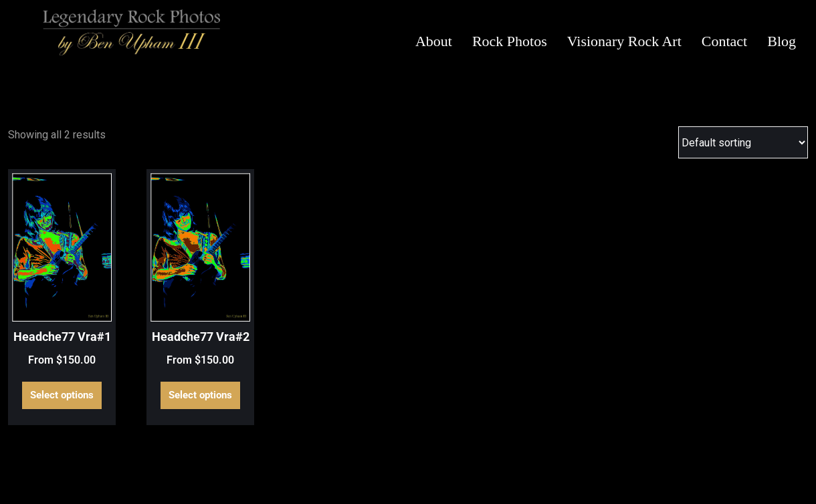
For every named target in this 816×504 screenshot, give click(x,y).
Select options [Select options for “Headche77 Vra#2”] (200, 395)
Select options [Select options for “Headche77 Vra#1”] (62, 395)
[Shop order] (743, 142)
